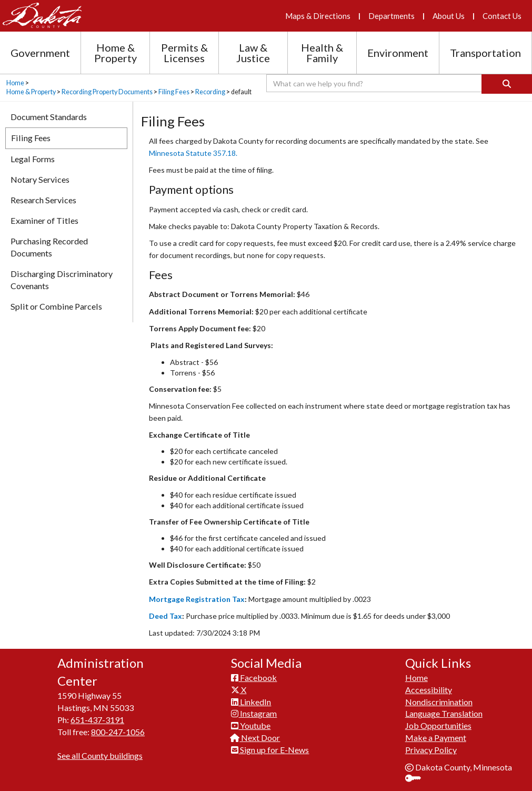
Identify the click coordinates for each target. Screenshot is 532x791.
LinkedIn (251, 702)
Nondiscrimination (439, 702)
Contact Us (502, 16)
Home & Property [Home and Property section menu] (116, 53)
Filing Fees (174, 92)
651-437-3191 (97, 720)
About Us (449, 16)
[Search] (507, 84)
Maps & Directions (318, 16)
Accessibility (429, 690)
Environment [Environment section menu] (398, 53)
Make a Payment (436, 738)
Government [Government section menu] (40, 53)
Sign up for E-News (270, 750)
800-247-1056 (118, 732)
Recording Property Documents (107, 92)
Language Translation (444, 713)
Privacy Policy (431, 750)
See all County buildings (100, 755)
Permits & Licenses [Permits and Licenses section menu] (184, 53)
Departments (392, 16)
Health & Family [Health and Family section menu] (322, 53)
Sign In (417, 779)
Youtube (251, 725)
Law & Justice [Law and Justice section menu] (253, 53)
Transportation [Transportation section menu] (485, 53)
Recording (210, 92)
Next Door (255, 738)
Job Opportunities (438, 725)
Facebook (254, 678)
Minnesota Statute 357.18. (193, 153)
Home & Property (31, 92)
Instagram (254, 713)
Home (15, 83)
